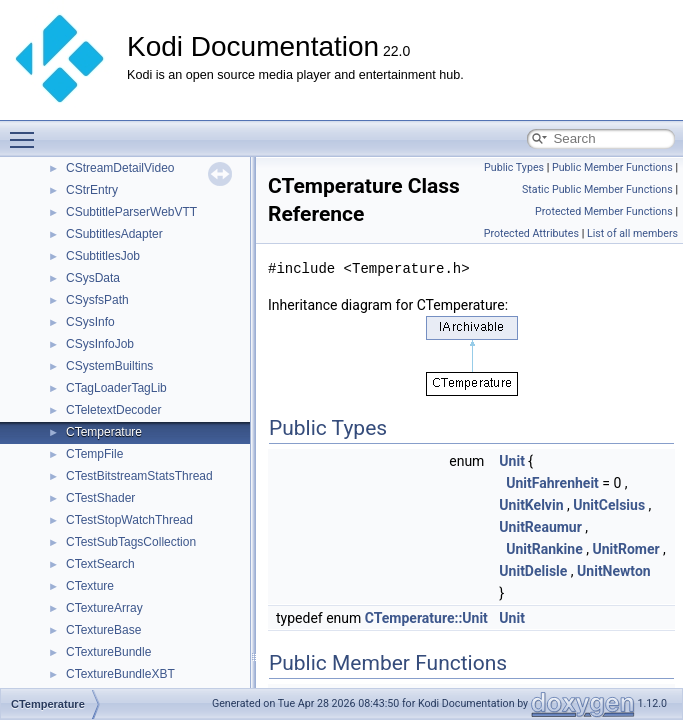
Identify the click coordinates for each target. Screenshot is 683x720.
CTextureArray (104, 608)
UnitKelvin (531, 505)
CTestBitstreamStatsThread (139, 476)
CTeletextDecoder (113, 410)
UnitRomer (625, 549)
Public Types (514, 167)
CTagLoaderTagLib (116, 388)
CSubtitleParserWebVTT (131, 212)
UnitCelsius (609, 505)
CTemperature (104, 432)
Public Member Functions (612, 167)
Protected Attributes (531, 233)
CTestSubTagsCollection (131, 542)
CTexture (90, 586)
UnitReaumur (540, 527)
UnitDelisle (533, 571)
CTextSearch (100, 564)
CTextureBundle (108, 652)
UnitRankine (544, 549)
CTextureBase (103, 630)
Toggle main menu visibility (27, 131)
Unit (512, 461)
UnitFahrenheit (552, 483)
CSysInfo (90, 322)
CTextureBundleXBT (120, 674)
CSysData (93, 278)
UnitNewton (614, 571)
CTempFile (94, 454)
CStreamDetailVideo (120, 168)
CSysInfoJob (100, 344)
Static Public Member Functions (597, 189)
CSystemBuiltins (109, 366)
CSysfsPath (97, 300)
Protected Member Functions (604, 211)
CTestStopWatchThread (129, 520)
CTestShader (100, 498)
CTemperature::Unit (426, 618)
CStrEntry (92, 190)
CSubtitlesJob (103, 256)
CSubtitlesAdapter (114, 234)
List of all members (632, 233)
